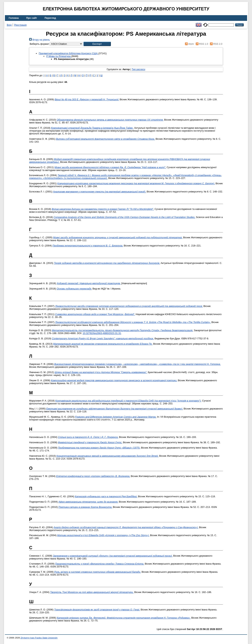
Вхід (9, 25)
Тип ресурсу (138, 69)
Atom (189, 44)
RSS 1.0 (201, 44)
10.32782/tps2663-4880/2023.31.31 (102, 333)
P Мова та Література (59, 56)
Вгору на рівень (40, 40)
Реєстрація (20, 25)
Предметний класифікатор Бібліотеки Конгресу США (69, 53)
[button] (97, 44)
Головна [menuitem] (14, 18)
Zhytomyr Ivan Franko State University (39, 638)
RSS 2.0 (215, 44)
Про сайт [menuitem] (32, 18)
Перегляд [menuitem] (50, 18)
